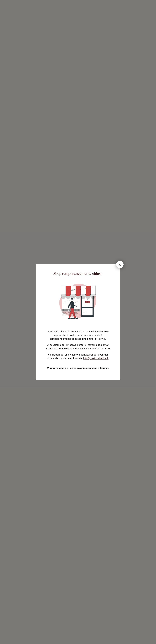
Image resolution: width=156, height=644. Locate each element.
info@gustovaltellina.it (96, 358)
